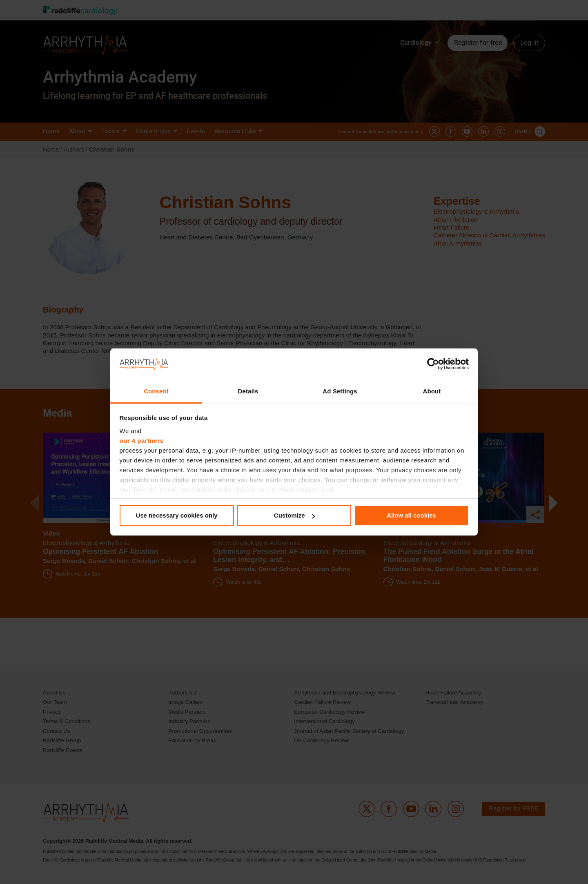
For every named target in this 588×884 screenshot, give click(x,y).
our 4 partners (142, 441)
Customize (294, 515)
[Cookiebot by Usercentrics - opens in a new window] (433, 364)
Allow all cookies (411, 515)
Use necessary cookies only (176, 515)
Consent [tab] (156, 391)
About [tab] (432, 391)
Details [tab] (248, 391)
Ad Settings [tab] (340, 391)
